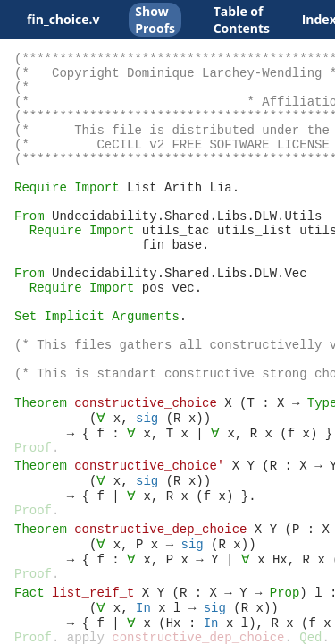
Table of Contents (242, 20)
